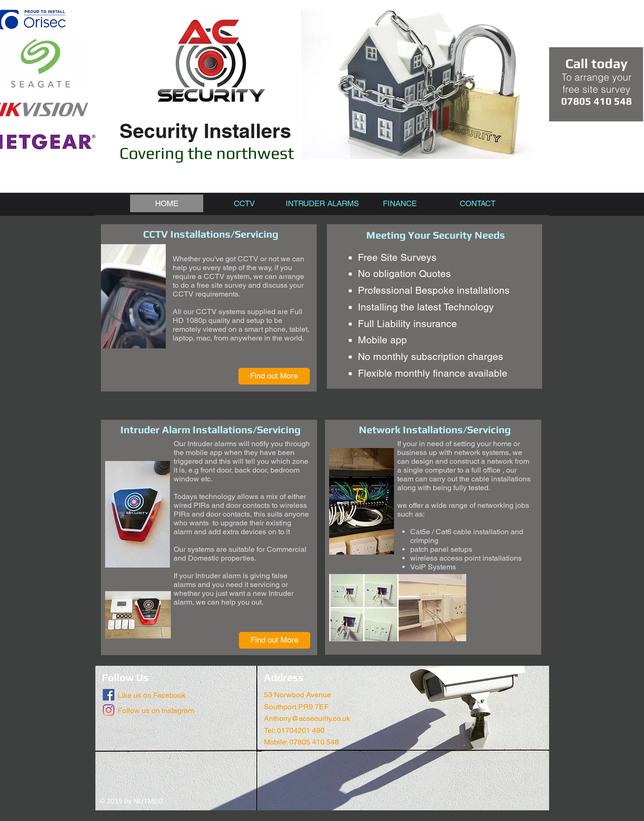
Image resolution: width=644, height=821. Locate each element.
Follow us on (139, 710)
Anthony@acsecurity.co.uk (307, 718)
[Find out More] (274, 376)
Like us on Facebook (152, 695)
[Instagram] (109, 710)
